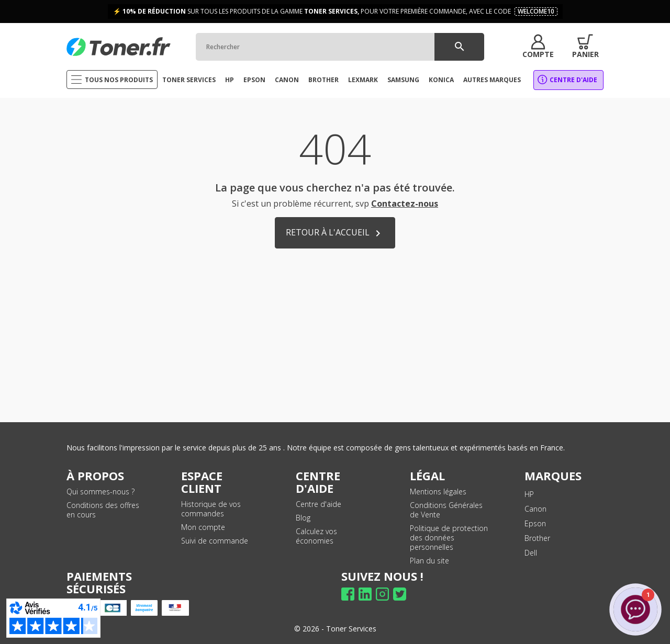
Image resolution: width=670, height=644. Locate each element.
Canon (535, 509)
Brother (537, 538)
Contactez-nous (405, 204)
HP (529, 494)
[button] (538, 47)
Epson (535, 523)
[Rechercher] (340, 47)
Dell (531, 553)
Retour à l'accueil (335, 233)
